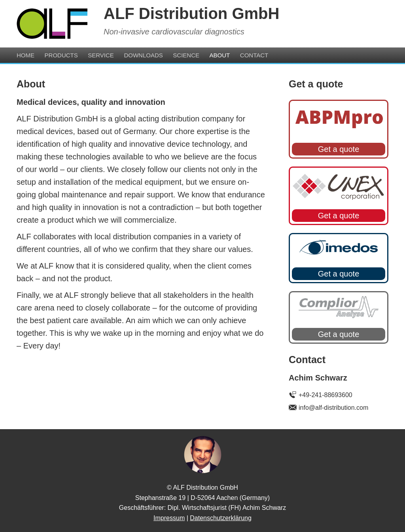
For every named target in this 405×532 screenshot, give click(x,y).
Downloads (143, 55)
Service (101, 55)
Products (61, 55)
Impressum (169, 518)
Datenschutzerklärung (221, 518)
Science (186, 55)
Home (26, 55)
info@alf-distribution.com (333, 408)
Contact (254, 55)
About (220, 55)
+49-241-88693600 (326, 395)
